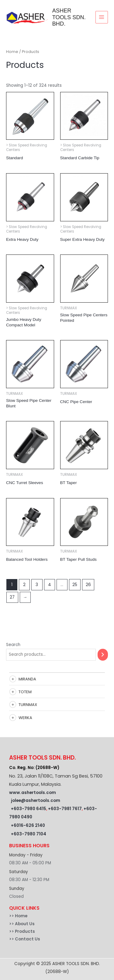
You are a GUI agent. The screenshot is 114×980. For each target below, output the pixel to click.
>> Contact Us (25, 939)
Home (12, 52)
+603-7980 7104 (29, 834)
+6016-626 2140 (28, 825)
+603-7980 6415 (29, 809)
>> (12, 916)
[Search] (103, 655)
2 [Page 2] (24, 585)
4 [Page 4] (50, 585)
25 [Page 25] (75, 585)
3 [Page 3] (37, 585)
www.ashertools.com (33, 793)
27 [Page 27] (12, 597)
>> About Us (22, 924)
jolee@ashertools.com (36, 801)
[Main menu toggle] (102, 17)
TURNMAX (28, 705)
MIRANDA (27, 679)
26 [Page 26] (88, 585)
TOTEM (25, 692)
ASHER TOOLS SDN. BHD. (69, 17)
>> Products (22, 931)
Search (13, 645)
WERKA (25, 718)
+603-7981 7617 (65, 809)
